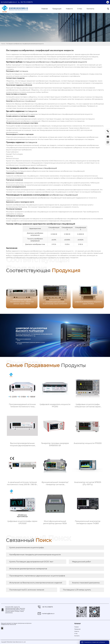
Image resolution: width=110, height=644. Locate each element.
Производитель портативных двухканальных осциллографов (37, 576)
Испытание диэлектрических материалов (28, 569)
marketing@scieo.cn (10, 2)
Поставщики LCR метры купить (77, 590)
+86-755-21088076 (26, 2)
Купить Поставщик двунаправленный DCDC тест (31, 562)
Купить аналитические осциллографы (27, 548)
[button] (101, 292)
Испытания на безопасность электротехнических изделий (36, 583)
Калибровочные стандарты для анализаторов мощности (35, 555)
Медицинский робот (81, 562)
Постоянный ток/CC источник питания (27, 590)
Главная (3, 44)
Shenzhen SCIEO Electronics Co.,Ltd (55, 161)
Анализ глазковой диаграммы (86, 583)
